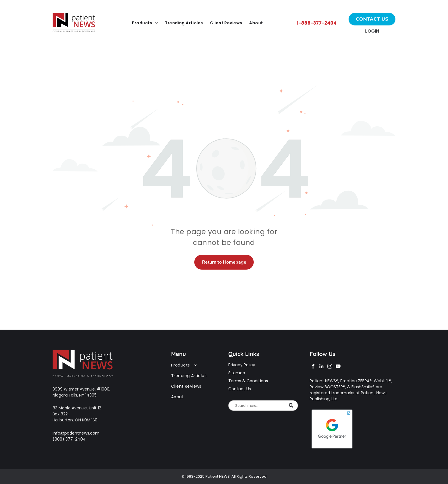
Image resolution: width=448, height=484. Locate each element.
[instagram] (330, 367)
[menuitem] (146, 23)
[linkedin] (322, 367)
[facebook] (313, 367)
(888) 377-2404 (69, 439)
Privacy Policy (242, 365)
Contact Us (240, 389)
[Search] (263, 406)
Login (372, 31)
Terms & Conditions (248, 381)
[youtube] (338, 367)
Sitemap (237, 373)
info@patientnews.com (76, 433)
